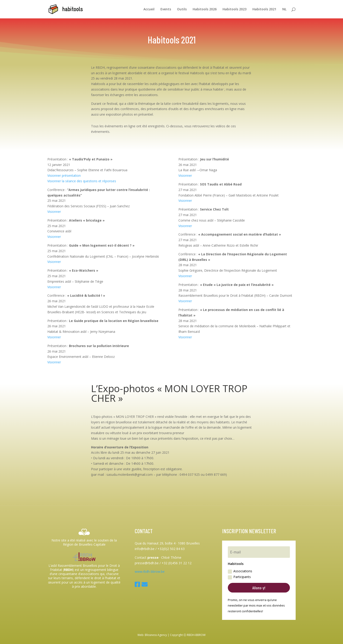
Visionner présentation (64, 175)
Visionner (54, 212)
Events (166, 9)
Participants (239, 577)
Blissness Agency (156, 635)
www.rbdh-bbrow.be (150, 571)
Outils (182, 9)
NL (284, 9)
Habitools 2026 (205, 9)
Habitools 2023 (234, 9)
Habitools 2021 (264, 9)
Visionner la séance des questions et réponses (82, 181)
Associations (240, 571)
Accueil (149, 9)
